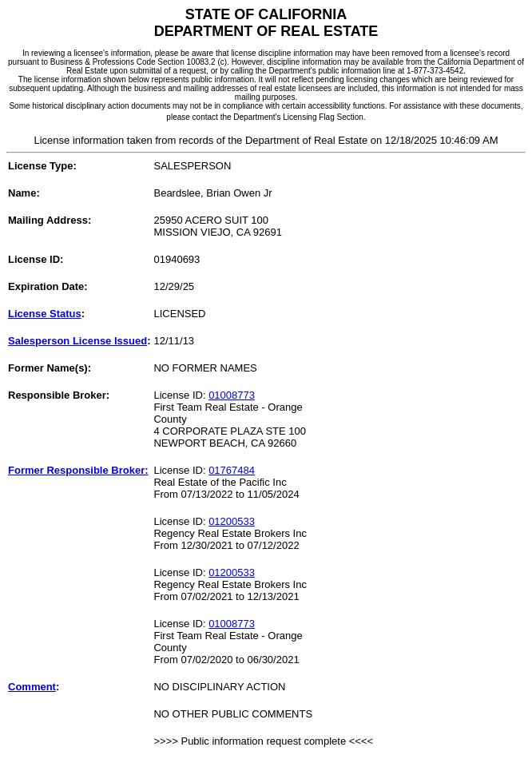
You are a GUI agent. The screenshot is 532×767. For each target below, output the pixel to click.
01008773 (232, 395)
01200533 (232, 521)
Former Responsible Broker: (78, 470)
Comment (32, 687)
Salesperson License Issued (77, 341)
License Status (45, 314)
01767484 (232, 470)
